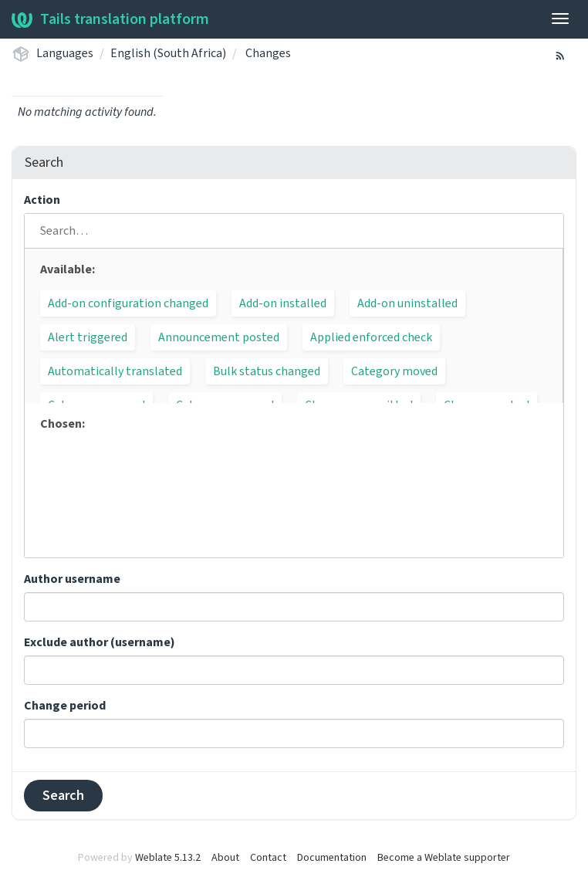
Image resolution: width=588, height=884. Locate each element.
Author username (72, 579)
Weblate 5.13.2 (168, 858)
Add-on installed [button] (283, 303)
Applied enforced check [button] (371, 337)
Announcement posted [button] (219, 337)
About (225, 858)
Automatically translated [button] (115, 371)
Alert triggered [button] (88, 337)
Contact (268, 858)
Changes (268, 53)
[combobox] (294, 607)
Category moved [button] (394, 371)
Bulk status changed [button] (267, 371)
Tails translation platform (110, 19)
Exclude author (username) (100, 642)
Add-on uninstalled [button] (407, 303)
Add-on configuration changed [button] (128, 303)
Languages (65, 53)
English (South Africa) (168, 53)
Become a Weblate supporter (444, 858)
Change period (65, 706)
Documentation (332, 858)
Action (42, 200)
